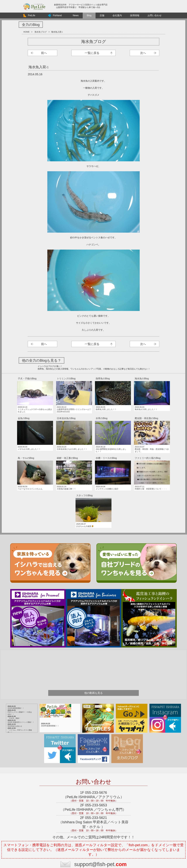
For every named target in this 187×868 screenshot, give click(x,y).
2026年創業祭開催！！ (20, 656)
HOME (26, 32)
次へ (143, 53)
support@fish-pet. (100, 812)
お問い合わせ (155, 15)
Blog (89, 15)
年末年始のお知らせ (19, 674)
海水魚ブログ (41, 32)
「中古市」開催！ (19, 666)
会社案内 (117, 15)
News (76, 15)
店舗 (102, 15)
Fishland (57, 15)
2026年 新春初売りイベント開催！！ (25, 670)
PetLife (32, 15)
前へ (44, 53)
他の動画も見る (93, 641)
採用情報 (135, 15)
